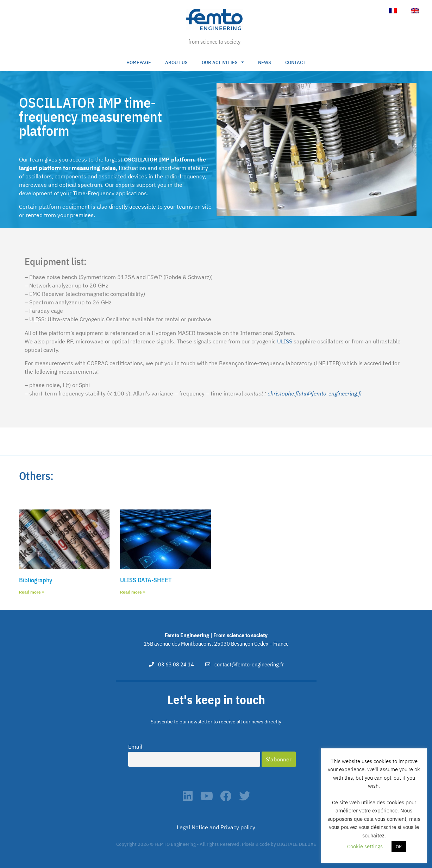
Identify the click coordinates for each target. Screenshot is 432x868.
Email (135, 747)
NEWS (265, 62)
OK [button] (399, 847)
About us (176, 62)
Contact (295, 62)
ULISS (285, 341)
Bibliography (36, 580)
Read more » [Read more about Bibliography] (32, 592)
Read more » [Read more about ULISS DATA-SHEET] (133, 592)
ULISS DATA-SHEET (146, 580)
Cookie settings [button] (365, 846)
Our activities (223, 62)
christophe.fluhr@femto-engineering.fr (315, 393)
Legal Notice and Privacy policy (216, 827)
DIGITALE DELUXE (297, 844)
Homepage (139, 62)
